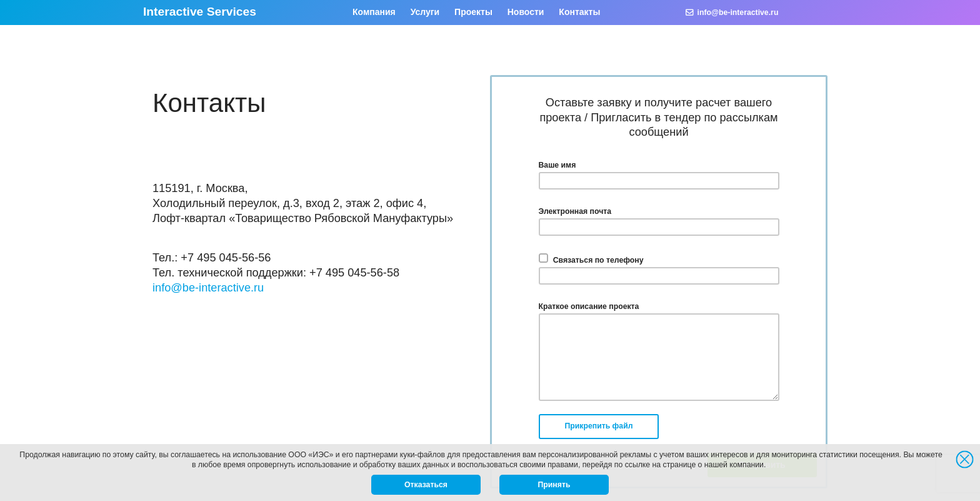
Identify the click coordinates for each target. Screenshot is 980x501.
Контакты (579, 12)
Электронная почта (575, 211)
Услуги (425, 12)
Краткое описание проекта (589, 306)
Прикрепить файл (599, 426)
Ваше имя (557, 165)
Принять (554, 485)
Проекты (473, 12)
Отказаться (426, 485)
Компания (374, 12)
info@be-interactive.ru (732, 13)
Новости (526, 12)
